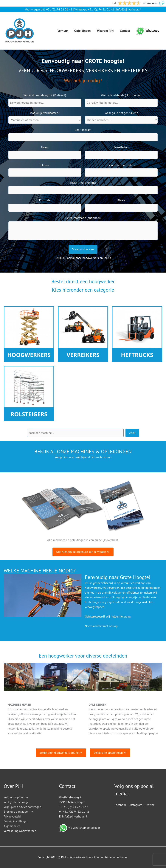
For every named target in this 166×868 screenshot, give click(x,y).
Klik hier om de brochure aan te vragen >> (83, 552)
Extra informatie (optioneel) (83, 218)
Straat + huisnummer (83, 183)
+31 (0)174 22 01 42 (59, 9)
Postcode (45, 200)
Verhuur (63, 31)
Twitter (150, 805)
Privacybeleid (12, 816)
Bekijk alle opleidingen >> (110, 753)
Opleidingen (83, 31)
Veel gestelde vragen (17, 802)
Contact (125, 31)
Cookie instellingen (16, 821)
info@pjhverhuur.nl (129, 9)
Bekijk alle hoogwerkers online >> (61, 753)
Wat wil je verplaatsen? (45, 113)
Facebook (120, 805)
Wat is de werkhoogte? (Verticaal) (45, 95)
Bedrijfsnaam (83, 130)
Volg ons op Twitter (16, 797)
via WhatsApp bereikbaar (84, 828)
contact (98, 626)
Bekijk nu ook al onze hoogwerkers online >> (83, 258)
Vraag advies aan (83, 249)
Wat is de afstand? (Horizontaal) (121, 95)
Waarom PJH (105, 31)
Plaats (121, 200)
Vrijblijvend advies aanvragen (22, 807)
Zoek (132, 433)
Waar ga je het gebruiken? (121, 113)
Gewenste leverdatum (121, 165)
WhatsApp (152, 30)
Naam (45, 147)
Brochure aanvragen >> (18, 812)
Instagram (136, 805)
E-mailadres (121, 147)
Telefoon (45, 165)
